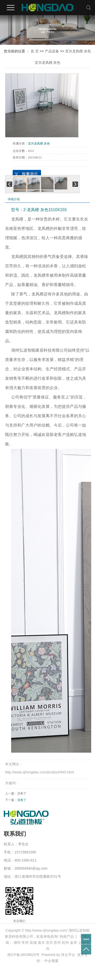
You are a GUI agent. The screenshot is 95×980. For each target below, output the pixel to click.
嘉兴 (41, 943)
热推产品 (67, 936)
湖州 (17, 943)
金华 (73, 943)
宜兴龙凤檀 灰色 (78, 51)
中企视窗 (51, 961)
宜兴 (49, 943)
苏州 (57, 943)
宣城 (33, 943)
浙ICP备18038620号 (23, 955)
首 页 (35, 51)
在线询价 (27, 174)
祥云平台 (68, 955)
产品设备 (52, 51)
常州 (25, 943)
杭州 (65, 943)
